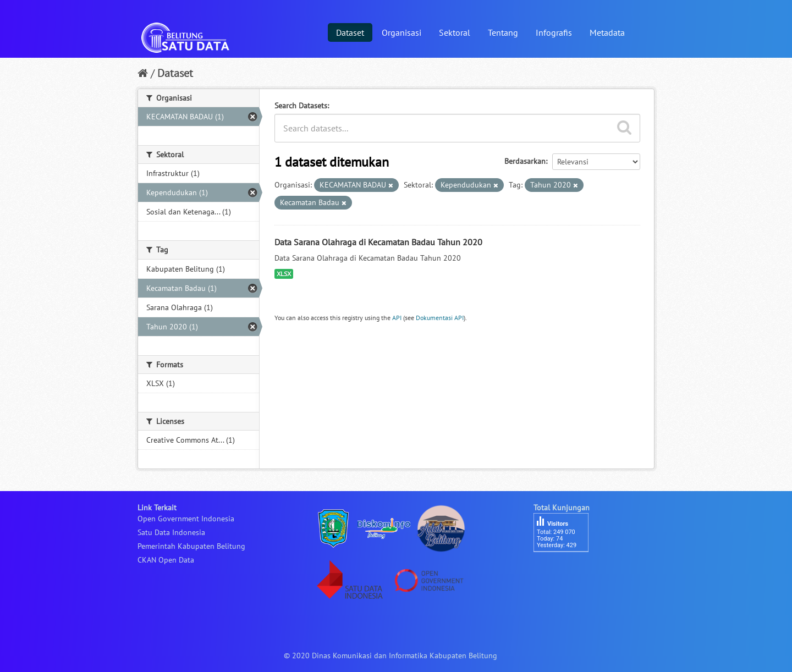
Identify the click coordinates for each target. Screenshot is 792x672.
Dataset (350, 32)
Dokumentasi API (440, 318)
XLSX (284, 274)
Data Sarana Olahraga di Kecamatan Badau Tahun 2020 (378, 242)
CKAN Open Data (166, 560)
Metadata (607, 32)
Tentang (503, 32)
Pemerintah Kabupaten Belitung (191, 546)
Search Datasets (301, 106)
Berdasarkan (525, 161)
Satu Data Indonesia (171, 532)
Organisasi (402, 32)
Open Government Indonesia (186, 519)
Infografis (554, 32)
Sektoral (455, 32)
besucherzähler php (566, 571)
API (397, 318)
